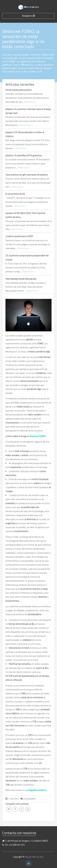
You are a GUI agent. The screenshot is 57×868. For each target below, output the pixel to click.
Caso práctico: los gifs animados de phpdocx (27, 175)
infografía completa (37, 790)
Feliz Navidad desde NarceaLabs (21, 279)
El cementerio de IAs (15, 194)
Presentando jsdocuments (19, 90)
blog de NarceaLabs (34, 857)
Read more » (30, 102)
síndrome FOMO (37, 436)
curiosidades (30, 799)
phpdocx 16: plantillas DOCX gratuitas (24, 155)
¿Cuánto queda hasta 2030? (19, 236)
